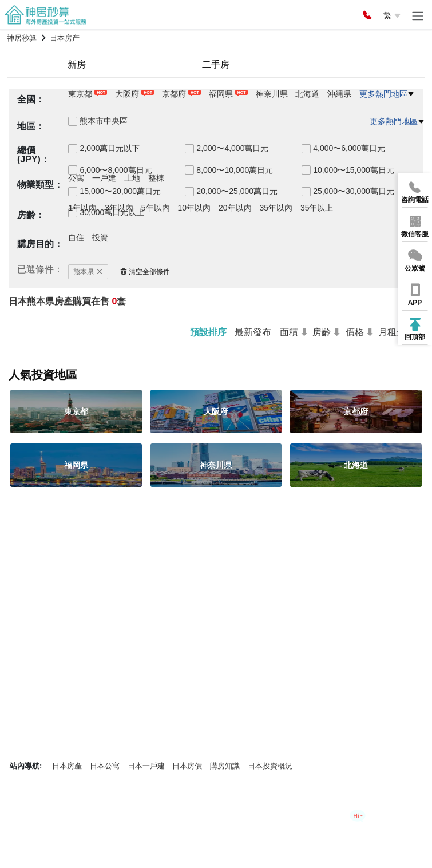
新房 (77, 64)
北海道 (307, 94)
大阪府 (127, 94)
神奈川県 (272, 94)
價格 (355, 332)
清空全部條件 (145, 272)
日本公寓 (105, 766)
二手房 (216, 64)
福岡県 (221, 94)
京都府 (174, 94)
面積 (289, 332)
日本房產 (67, 766)
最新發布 (253, 332)
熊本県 (88, 272)
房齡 (322, 332)
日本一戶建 (146, 766)
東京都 (80, 94)
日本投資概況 (270, 766)
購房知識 (225, 766)
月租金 (392, 332)
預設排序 (208, 332)
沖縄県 (339, 94)
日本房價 (187, 766)
